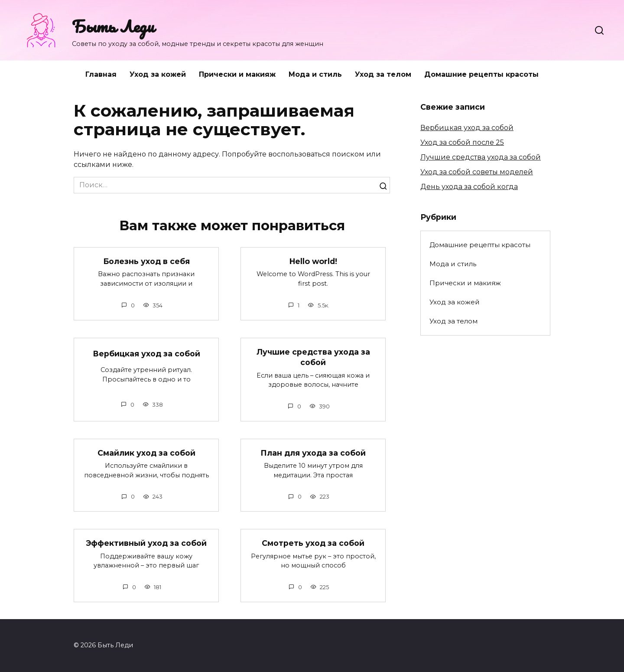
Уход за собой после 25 (462, 142)
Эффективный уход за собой (146, 543)
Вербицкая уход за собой (146, 354)
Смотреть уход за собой (313, 543)
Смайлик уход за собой (146, 453)
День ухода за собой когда (469, 187)
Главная (101, 74)
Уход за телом (383, 74)
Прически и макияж (237, 74)
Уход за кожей (158, 74)
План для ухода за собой (313, 453)
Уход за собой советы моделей (477, 172)
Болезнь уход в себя (146, 261)
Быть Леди (113, 26)
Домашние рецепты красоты (481, 74)
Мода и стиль (315, 74)
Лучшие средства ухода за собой (313, 357)
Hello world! (313, 261)
